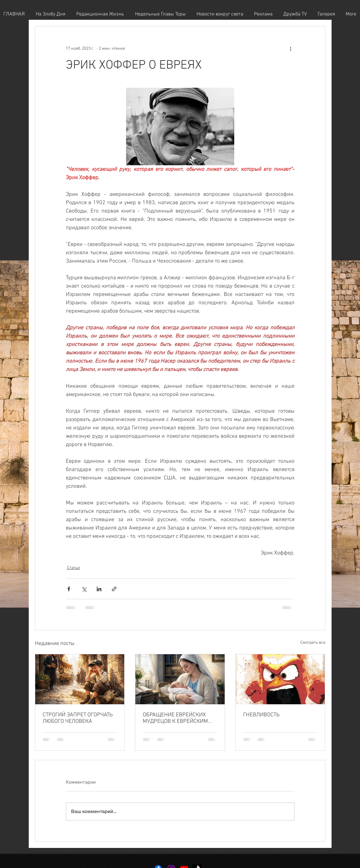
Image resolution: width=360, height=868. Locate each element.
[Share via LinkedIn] (99, 589)
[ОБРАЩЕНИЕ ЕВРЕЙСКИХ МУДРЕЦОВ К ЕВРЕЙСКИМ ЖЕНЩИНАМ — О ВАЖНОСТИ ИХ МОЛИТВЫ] (180, 679)
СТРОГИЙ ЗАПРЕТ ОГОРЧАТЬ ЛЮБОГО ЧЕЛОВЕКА (78, 718)
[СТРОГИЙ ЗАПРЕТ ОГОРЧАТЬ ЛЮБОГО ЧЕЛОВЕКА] (80, 679)
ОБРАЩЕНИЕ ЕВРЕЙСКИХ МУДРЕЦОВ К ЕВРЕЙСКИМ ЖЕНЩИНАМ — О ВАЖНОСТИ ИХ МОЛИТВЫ (179, 718)
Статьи (74, 568)
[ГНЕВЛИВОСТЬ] (280, 679)
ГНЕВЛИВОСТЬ (261, 715)
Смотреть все (313, 643)
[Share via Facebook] (69, 589)
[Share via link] (114, 589)
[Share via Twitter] (84, 589)
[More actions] (291, 48)
